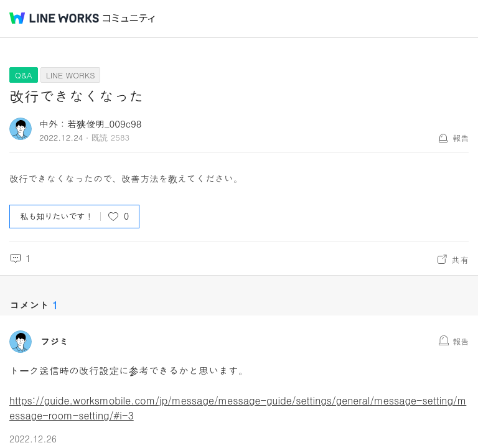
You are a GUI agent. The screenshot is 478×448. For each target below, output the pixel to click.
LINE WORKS (71, 75)
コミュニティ (129, 18)
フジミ (54, 342)
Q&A (24, 75)
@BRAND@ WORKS (54, 18)
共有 (460, 259)
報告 (461, 138)
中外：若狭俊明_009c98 (91, 124)
